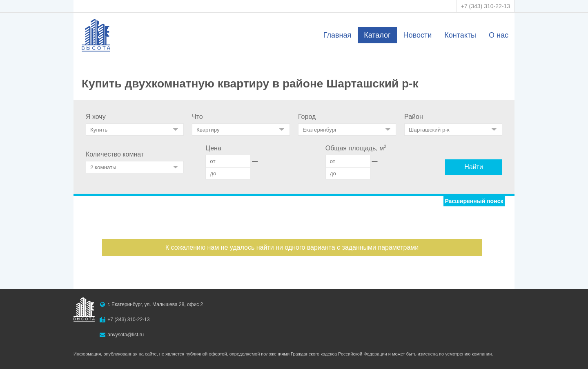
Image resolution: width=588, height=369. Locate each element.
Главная (337, 35)
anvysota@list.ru (126, 335)
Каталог (377, 35)
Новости (418, 35)
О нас (499, 35)
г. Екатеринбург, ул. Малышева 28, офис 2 (155, 304)
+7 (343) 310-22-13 (486, 6)
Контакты (460, 35)
